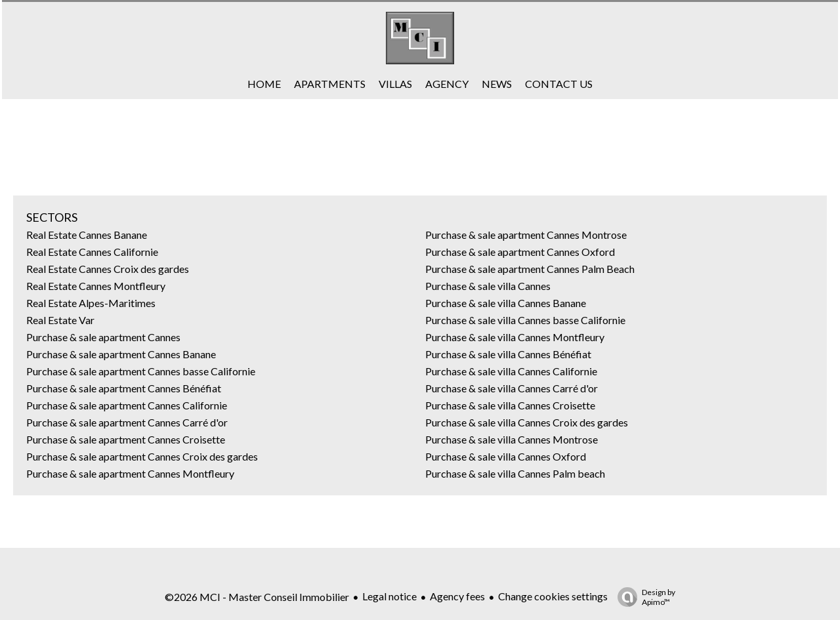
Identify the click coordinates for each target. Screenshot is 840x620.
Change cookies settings (553, 596)
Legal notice (389, 596)
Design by (643, 597)
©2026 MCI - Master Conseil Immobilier (257, 597)
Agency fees (457, 596)
